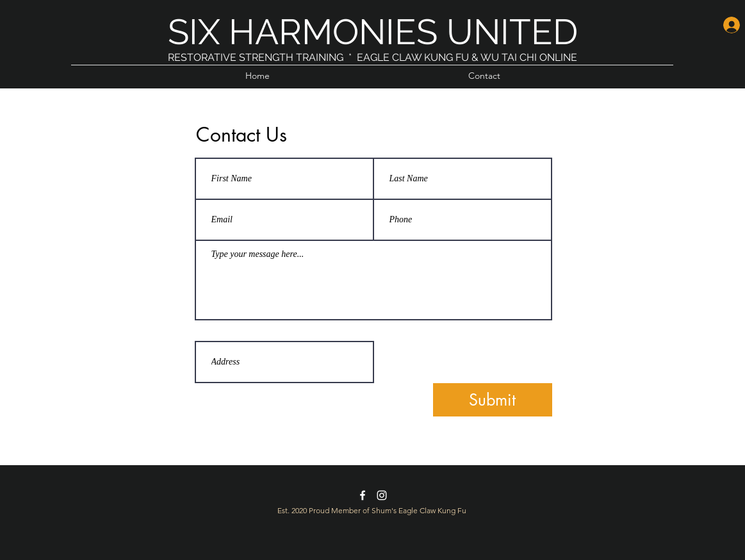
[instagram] (382, 495)
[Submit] (493, 400)
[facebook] (363, 495)
